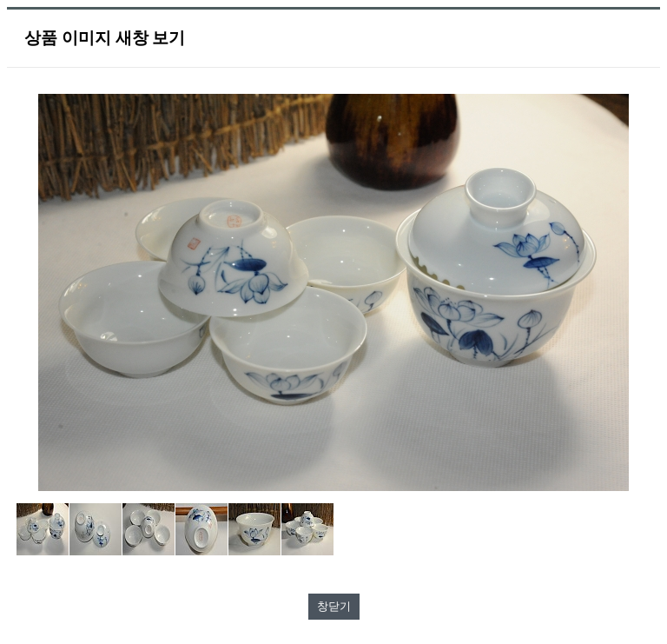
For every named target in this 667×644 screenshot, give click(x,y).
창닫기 (334, 606)
